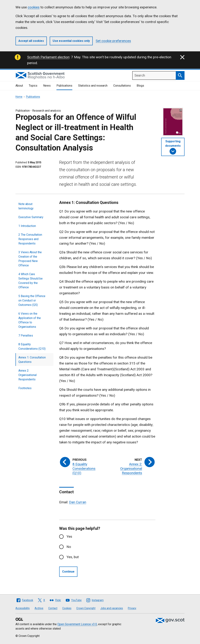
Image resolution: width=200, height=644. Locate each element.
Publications (64, 86)
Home (19, 97)
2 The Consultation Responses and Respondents (30, 239)
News (47, 86)
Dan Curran (78, 502)
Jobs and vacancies (112, 608)
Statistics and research (93, 86)
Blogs (140, 86)
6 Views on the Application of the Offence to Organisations (30, 320)
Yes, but (73, 557)
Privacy (132, 608)
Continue (68, 572)
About (19, 86)
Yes (69, 536)
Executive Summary (31, 217)
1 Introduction (27, 226)
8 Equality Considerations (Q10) (32, 346)
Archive (39, 608)
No (69, 547)
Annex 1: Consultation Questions (32, 360)
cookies (34, 7)
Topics (33, 86)
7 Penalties (26, 336)
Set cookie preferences (113, 41)
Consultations (122, 86)
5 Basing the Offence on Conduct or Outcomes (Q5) (32, 300)
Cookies (67, 608)
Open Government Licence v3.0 (77, 624)
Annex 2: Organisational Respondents (28, 375)
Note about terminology (26, 206)
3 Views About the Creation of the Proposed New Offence (30, 259)
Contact (53, 608)
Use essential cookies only (71, 41)
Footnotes (25, 388)
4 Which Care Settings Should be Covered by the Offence (31, 281)
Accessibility (23, 608)
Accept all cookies (31, 41)
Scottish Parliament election (48, 57)
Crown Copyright (86, 608)
